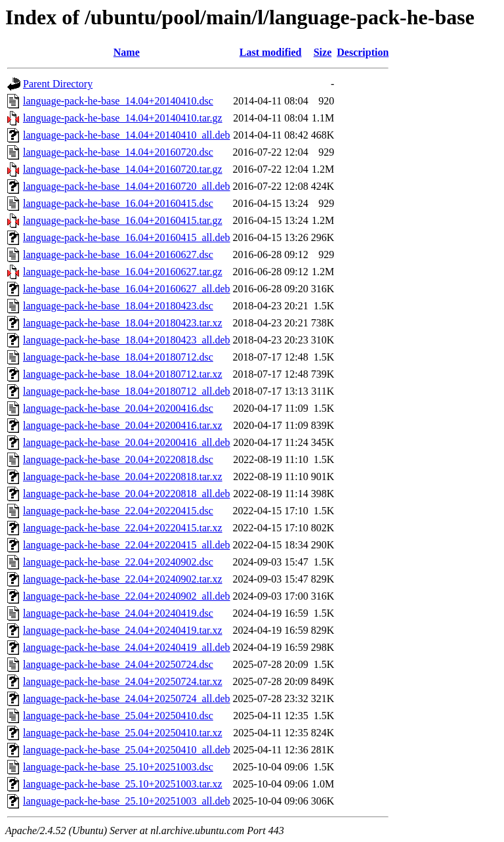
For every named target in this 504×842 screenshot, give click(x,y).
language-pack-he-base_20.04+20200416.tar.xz (123, 425)
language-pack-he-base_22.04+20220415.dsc (118, 511)
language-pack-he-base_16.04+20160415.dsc (118, 203)
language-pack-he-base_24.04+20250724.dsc (118, 664)
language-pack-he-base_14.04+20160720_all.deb (127, 186)
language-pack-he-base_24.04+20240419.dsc (118, 613)
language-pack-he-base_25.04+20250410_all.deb (127, 750)
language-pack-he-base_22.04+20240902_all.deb (127, 596)
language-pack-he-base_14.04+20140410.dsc (118, 101)
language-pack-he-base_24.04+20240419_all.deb (127, 647)
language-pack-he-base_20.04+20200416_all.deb (127, 442)
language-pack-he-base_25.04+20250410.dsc (118, 716)
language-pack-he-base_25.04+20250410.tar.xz (123, 733)
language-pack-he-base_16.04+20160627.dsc (118, 255)
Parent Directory (58, 84)
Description (363, 52)
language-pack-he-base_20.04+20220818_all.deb (127, 494)
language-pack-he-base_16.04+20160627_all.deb (127, 289)
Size (323, 52)
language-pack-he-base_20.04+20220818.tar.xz (123, 476)
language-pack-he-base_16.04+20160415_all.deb (127, 237)
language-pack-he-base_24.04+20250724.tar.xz (123, 681)
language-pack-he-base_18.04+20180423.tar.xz (123, 323)
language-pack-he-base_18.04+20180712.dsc (118, 357)
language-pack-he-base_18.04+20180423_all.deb (127, 340)
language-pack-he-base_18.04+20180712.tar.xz (123, 374)
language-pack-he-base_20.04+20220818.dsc (118, 459)
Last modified (271, 52)
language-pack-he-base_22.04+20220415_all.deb (127, 545)
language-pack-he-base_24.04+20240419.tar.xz (123, 630)
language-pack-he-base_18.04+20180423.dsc (118, 306)
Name (127, 52)
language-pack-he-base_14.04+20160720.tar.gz (123, 169)
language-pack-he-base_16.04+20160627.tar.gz (123, 272)
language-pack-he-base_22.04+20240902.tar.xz (123, 579)
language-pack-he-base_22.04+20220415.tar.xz (123, 528)
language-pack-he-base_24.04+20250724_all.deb (127, 698)
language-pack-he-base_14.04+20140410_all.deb (127, 135)
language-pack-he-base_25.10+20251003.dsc (118, 767)
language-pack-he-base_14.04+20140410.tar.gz (123, 118)
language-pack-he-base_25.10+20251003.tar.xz (123, 784)
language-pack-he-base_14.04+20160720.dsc (118, 152)
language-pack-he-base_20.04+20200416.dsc (118, 408)
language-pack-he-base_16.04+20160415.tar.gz (123, 220)
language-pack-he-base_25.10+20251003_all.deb (127, 801)
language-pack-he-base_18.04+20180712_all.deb (127, 391)
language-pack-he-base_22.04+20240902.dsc (118, 562)
